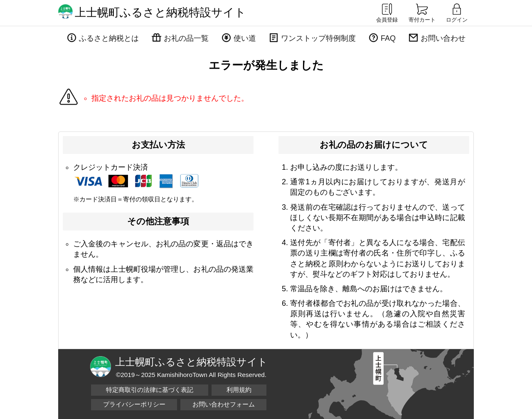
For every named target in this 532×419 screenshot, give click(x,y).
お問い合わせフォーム (224, 404)
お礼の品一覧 (186, 38)
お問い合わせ (443, 38)
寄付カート (422, 12)
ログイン (457, 12)
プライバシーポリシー (134, 404)
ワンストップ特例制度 (318, 38)
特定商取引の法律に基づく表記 (150, 390)
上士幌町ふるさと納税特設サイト (160, 12)
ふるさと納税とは (109, 38)
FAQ (388, 38)
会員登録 (387, 12)
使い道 (245, 38)
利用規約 (239, 390)
